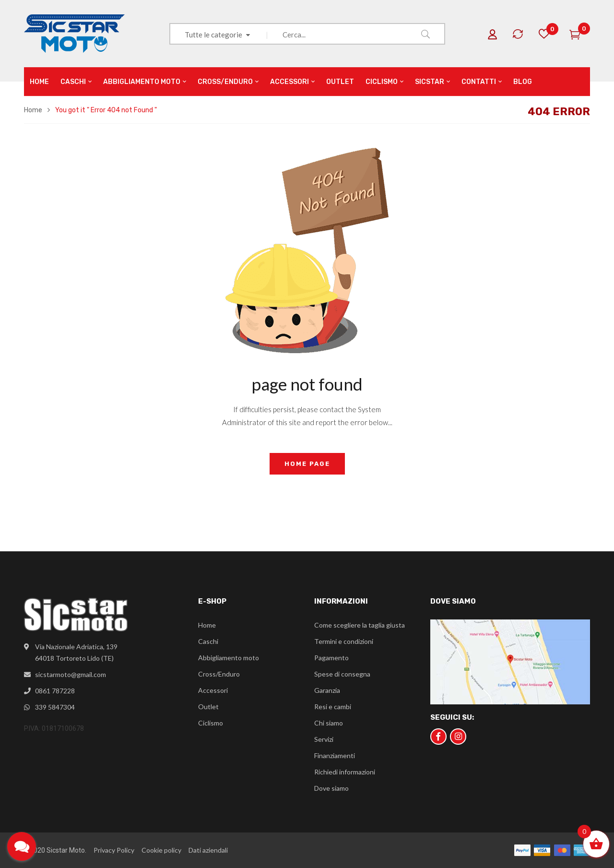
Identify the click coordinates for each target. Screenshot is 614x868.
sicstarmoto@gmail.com (71, 674)
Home (33, 110)
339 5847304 (55, 707)
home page (307, 464)
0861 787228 (55, 691)
